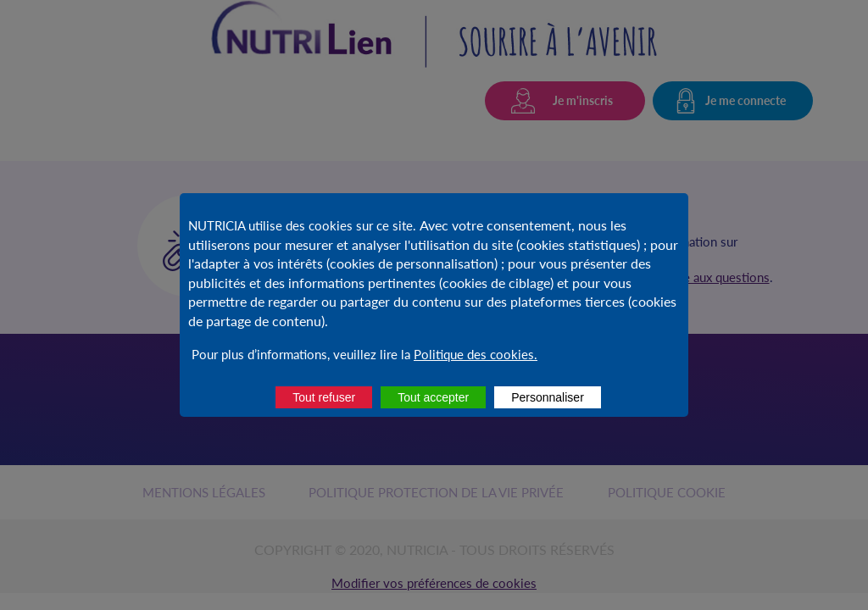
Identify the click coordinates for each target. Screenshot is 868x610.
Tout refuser (324, 397)
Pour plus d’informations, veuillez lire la (301, 354)
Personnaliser (548, 397)
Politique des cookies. (476, 354)
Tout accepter (433, 397)
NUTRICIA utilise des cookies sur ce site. (304, 225)
